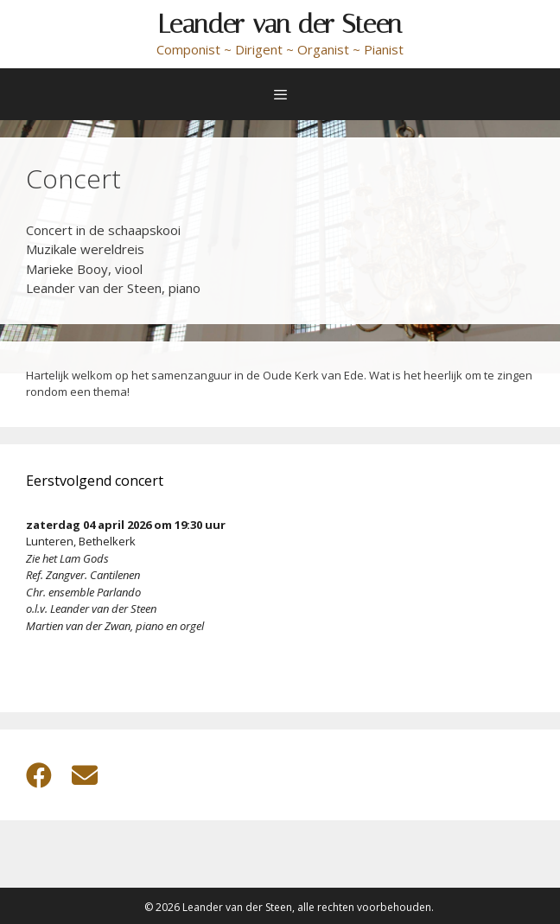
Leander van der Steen (280, 24)
